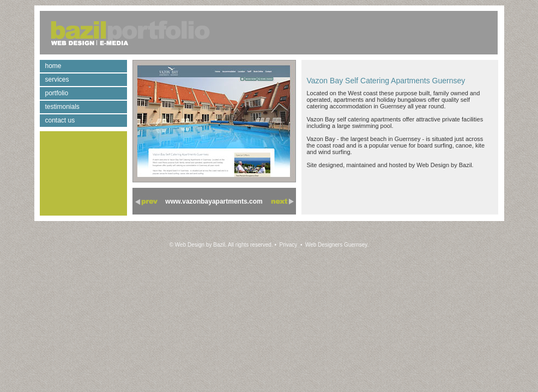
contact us (60, 120)
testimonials (62, 107)
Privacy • (290, 245)
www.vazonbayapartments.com (214, 201)
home (53, 66)
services (57, 79)
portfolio (57, 93)
